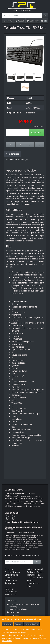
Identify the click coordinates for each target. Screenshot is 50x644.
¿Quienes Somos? (35, 578)
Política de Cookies (35, 572)
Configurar (8, 624)
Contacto (33, 21)
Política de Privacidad (22, 550)
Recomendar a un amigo (17, 159)
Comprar (36, 132)
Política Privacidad (12, 572)
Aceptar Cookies (32, 624)
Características (13, 154)
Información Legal (35, 569)
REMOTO (31, 580)
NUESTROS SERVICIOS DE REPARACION (11, 592)
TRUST (29, 98)
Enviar (37, 562)
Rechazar (19, 624)
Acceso (19, 21)
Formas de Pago (34, 575)
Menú (8, 21)
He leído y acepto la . (24, 555)
